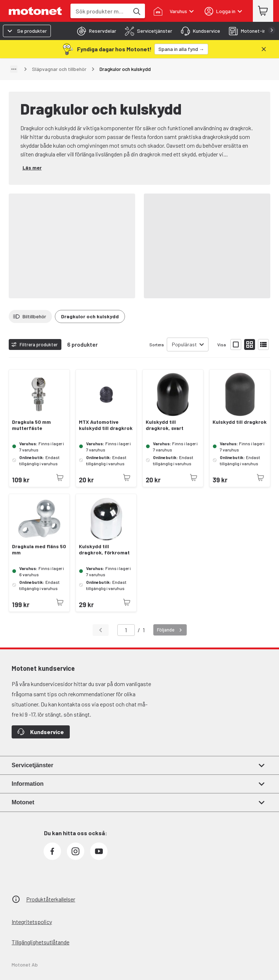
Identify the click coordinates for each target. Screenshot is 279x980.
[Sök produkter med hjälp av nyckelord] (136, 11)
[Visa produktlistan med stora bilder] (236, 344)
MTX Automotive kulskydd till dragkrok (106, 425)
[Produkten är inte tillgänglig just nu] (60, 478)
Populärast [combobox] (184, 344)
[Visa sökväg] (14, 69)
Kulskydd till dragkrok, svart (165, 425)
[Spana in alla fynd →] (181, 49)
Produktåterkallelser (51, 899)
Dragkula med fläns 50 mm (39, 549)
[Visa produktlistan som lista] (263, 344)
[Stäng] (264, 49)
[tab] (94, 31)
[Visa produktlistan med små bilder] (250, 344)
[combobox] (100, 11)
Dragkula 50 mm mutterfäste (31, 425)
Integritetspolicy (32, 922)
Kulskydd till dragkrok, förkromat (104, 549)
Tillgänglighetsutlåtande (41, 942)
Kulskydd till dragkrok (240, 422)
